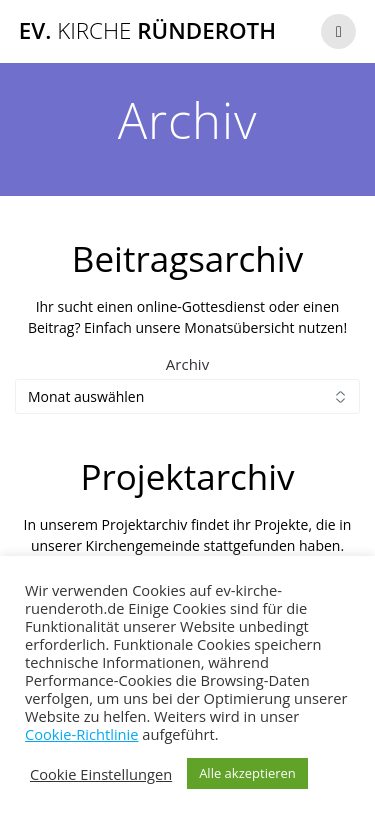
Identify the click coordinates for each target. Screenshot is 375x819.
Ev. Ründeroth (147, 31)
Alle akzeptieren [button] (247, 773)
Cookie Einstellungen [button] (101, 774)
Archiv (187, 364)
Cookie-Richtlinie (82, 734)
